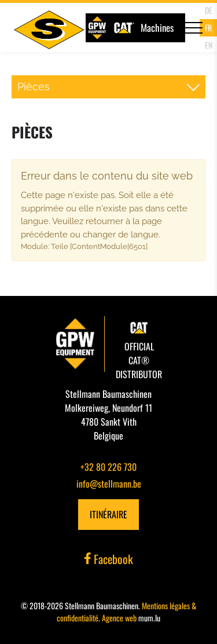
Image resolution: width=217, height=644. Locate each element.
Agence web (119, 618)
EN (209, 45)
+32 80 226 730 (108, 467)
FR (208, 28)
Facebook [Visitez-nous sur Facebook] (109, 559)
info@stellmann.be (109, 484)
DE (209, 10)
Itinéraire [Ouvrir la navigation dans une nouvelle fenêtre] (108, 514)
